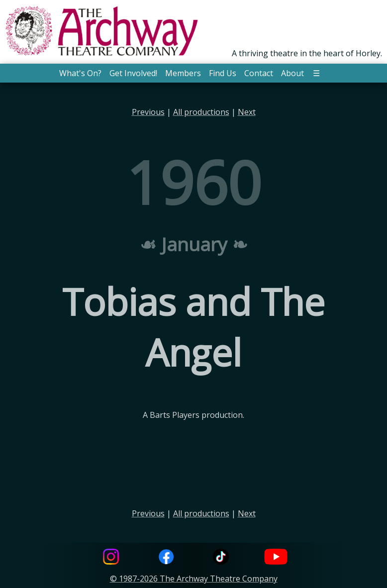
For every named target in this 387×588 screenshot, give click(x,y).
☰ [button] (316, 73)
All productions (201, 112)
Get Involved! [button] (133, 73)
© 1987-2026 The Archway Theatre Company (194, 579)
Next (247, 112)
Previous (148, 112)
